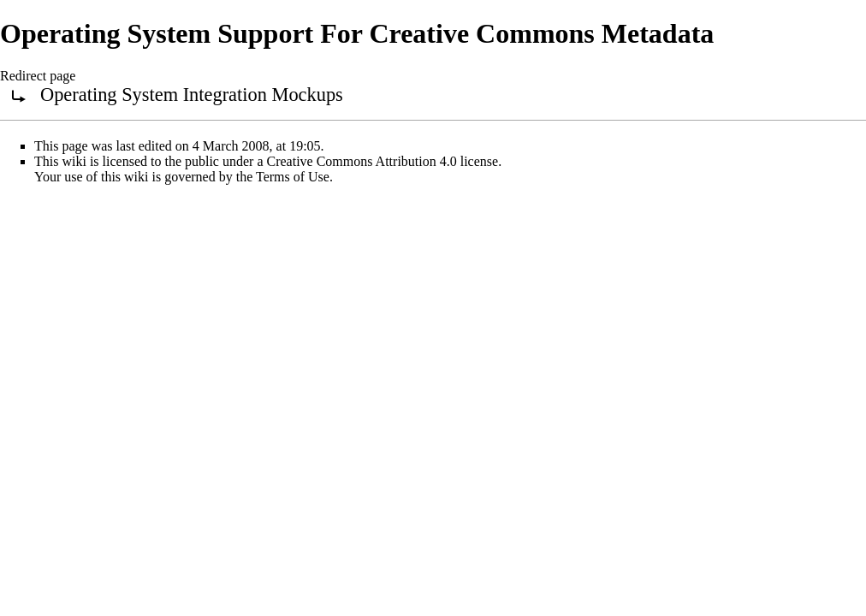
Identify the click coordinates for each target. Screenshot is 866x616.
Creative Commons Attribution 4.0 (362, 161)
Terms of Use (293, 177)
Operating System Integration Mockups (192, 95)
